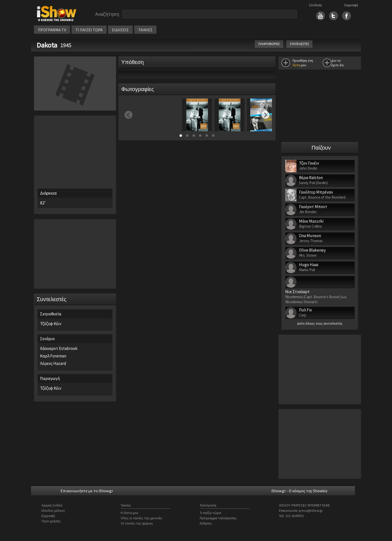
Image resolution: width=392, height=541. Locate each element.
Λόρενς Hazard (53, 363)
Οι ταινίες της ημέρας (137, 523)
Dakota (48, 45)
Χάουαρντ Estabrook (59, 348)
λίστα (296, 65)
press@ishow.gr (311, 510)
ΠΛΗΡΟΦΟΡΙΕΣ (269, 44)
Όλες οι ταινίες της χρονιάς (141, 518)
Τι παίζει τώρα (210, 513)
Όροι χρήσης (51, 521)
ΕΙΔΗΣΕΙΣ (120, 30)
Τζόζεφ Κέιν (51, 324)
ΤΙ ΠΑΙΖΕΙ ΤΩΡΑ (89, 30)
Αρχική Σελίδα (52, 505)
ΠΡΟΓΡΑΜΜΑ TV (52, 30)
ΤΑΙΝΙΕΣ (145, 30)
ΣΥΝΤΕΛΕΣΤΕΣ (299, 44)
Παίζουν (321, 148)
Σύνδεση (315, 5)
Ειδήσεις (206, 523)
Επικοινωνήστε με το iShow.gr (87, 491)
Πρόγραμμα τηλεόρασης (218, 518)
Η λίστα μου (129, 513)
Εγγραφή (351, 5)
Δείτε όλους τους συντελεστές (320, 323)
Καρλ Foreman (53, 356)
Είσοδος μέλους (53, 510)
